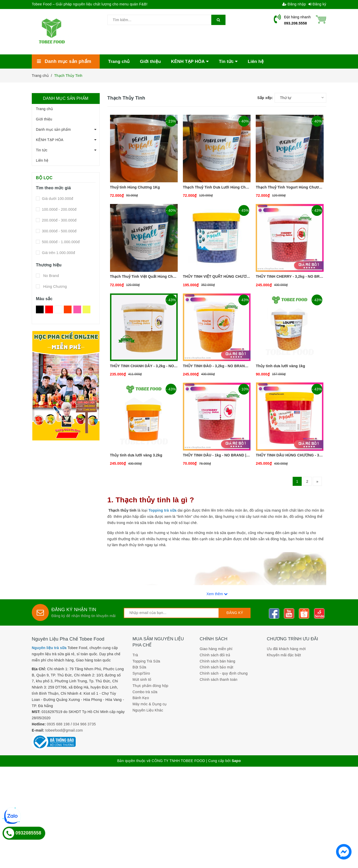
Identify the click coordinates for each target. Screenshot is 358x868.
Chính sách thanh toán (219, 679)
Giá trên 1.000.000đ (58, 253)
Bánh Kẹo (141, 698)
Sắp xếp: (265, 98)
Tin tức (42, 150)
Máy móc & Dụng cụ (150, 704)
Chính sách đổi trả (215, 655)
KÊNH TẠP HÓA (50, 140)
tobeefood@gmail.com (64, 730)
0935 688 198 (58, 724)
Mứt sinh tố (142, 679)
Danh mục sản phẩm (53, 129)
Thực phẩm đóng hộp (150, 686)
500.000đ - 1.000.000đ (60, 242)
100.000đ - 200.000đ (59, 209)
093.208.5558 (296, 23)
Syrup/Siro (141, 673)
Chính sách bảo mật (216, 667)
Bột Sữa (139, 667)
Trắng (58, 309)
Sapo (236, 761)
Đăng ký (317, 4)
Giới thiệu (44, 119)
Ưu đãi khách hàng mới (286, 649)
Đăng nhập (294, 4)
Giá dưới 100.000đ (57, 199)
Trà (135, 655)
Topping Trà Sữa (146, 661)
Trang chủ (44, 109)
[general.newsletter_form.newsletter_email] (171, 613)
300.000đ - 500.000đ (59, 231)
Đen (40, 309)
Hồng (77, 309)
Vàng (87, 309)
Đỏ (49, 309)
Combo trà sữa (145, 692)
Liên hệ (42, 160)
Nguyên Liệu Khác (148, 710)
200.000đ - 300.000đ (59, 220)
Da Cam (68, 309)
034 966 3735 (84, 724)
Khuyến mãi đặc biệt (284, 655)
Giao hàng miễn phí (216, 649)
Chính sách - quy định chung (224, 673)
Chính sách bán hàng (217, 661)
